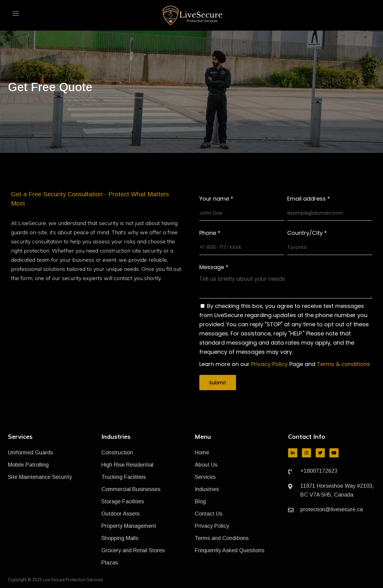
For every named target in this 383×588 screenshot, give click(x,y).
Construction (117, 453)
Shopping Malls (120, 538)
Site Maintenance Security (40, 477)
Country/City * (307, 233)
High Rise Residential (127, 465)
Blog (200, 501)
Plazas (110, 563)
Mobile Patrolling (28, 465)
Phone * (210, 233)
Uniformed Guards (30, 453)
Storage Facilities (123, 501)
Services (205, 477)
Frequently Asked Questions (229, 550)
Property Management (129, 526)
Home (202, 453)
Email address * (309, 199)
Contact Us (208, 514)
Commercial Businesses (131, 489)
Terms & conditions (344, 364)
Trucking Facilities (124, 477)
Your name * (216, 199)
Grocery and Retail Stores (133, 550)
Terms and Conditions (222, 538)
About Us (206, 465)
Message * (214, 267)
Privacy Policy (269, 364)
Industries (207, 489)
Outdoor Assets (120, 514)
